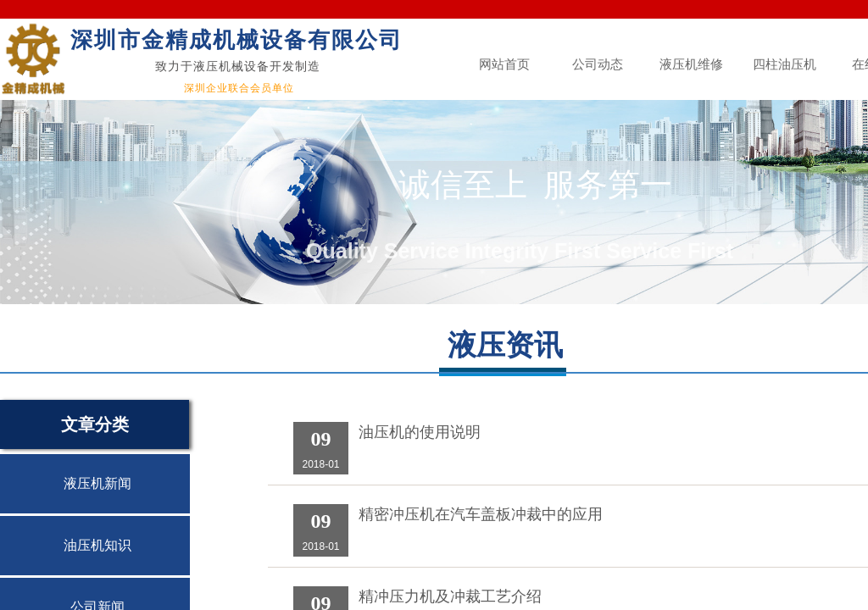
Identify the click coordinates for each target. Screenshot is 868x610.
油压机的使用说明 (420, 432)
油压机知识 (97, 545)
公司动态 (598, 64)
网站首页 (504, 64)
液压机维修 (691, 64)
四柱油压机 (785, 64)
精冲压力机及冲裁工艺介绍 (450, 596)
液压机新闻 (97, 483)
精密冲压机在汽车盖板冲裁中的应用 (481, 514)
